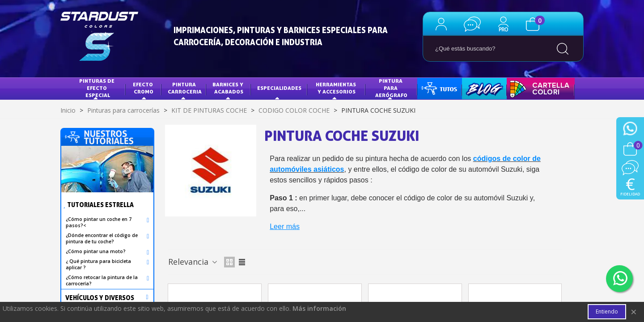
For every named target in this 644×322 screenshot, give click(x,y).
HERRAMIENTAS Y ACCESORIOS (337, 88)
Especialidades (279, 88)
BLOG (475, 88)
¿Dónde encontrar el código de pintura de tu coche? (102, 238)
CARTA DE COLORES (538, 88)
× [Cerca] (634, 312)
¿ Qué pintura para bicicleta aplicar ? (98, 264)
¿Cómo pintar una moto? (96, 251)
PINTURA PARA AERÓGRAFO (391, 88)
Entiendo (607, 312)
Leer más (285, 227)
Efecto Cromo (144, 88)
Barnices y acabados (229, 88)
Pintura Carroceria (185, 88)
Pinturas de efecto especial (97, 88)
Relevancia (193, 262)
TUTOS (433, 88)
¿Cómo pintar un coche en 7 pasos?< (99, 222)
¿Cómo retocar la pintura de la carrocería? (102, 280)
